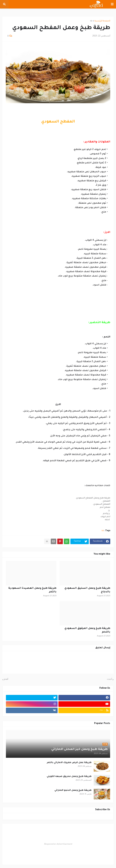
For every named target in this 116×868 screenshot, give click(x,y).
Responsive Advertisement (58, 844)
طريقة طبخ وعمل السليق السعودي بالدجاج (87, 590)
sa (91, 21)
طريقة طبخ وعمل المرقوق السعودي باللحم (87, 630)
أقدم (6, 679)
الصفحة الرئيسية (102, 21)
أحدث (109, 679)
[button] (112, 4)
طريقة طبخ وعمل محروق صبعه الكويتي (69, 776)
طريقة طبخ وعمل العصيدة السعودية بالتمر (32, 590)
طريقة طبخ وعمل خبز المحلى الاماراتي (79, 749)
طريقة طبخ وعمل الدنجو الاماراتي (73, 790)
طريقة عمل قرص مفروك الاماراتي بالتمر (69, 763)
